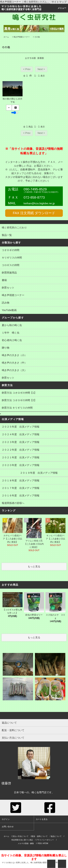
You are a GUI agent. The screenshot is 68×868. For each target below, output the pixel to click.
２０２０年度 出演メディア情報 (34, 465)
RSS (40, 843)
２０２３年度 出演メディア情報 (34, 442)
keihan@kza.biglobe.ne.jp (39, 203)
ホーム (6, 37)
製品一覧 (34, 235)
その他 (37, 37)
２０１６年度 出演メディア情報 (34, 496)
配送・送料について (40, 836)
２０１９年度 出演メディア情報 (34, 473)
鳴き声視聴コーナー (22, 37)
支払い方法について (20, 836)
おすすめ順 (30, 58)
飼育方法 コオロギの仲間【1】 (34, 393)
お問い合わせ (8, 827)
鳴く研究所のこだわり (34, 228)
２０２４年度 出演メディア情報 (34, 435)
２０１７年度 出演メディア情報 (34, 488)
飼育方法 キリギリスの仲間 (34, 408)
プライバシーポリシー (45, 840)
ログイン (6, 819)
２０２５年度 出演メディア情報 (34, 427)
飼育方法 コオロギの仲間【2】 (34, 401)
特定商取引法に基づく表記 (22, 840)
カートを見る (42, 819)
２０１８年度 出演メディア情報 (34, 481)
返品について (56, 836)
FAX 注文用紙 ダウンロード (34, 213)
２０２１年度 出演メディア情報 (34, 458)
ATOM (46, 843)
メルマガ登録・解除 (26, 843)
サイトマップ (59, 2)
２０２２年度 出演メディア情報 (34, 450)
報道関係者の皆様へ (34, 503)
